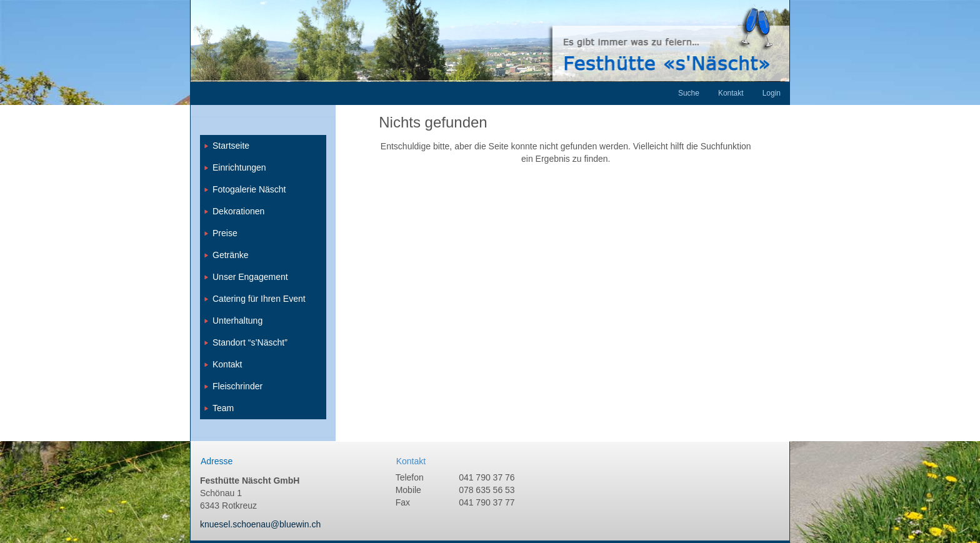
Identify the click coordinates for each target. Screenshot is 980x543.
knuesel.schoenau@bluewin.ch (260, 524)
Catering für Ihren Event (259, 299)
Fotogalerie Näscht (249, 189)
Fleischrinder (237, 386)
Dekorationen (238, 211)
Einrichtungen (239, 167)
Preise (225, 233)
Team (223, 408)
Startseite (231, 146)
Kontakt (227, 364)
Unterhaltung (237, 321)
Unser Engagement (250, 277)
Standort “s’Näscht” (250, 342)
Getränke (231, 255)
